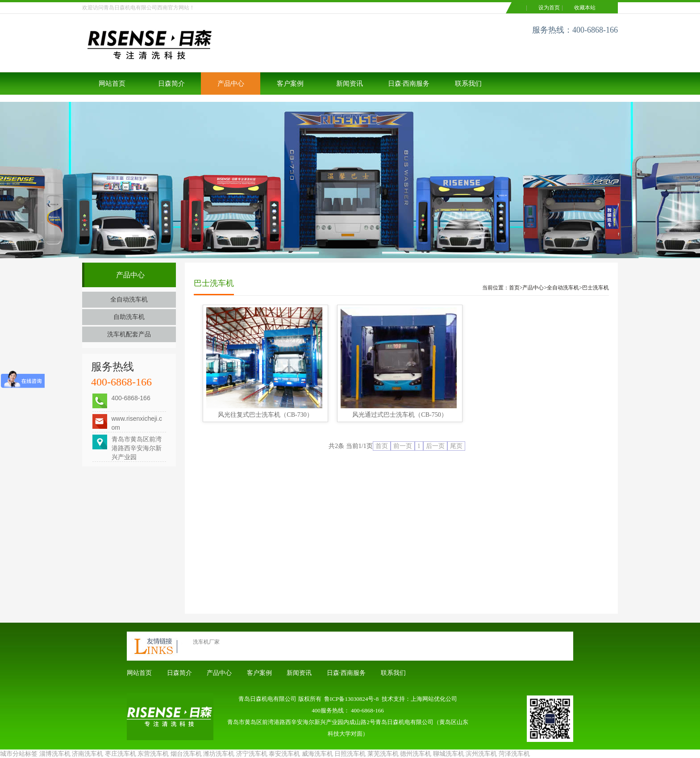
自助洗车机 (129, 317)
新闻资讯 (350, 84)
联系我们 (468, 84)
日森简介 (171, 84)
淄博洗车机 (55, 754)
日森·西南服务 (409, 84)
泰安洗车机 (284, 754)
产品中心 (231, 84)
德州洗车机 (416, 754)
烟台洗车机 (186, 754)
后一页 (435, 446)
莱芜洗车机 (383, 754)
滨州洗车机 (481, 754)
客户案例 (290, 84)
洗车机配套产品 (129, 334)
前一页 (403, 446)
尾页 (456, 446)
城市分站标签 (19, 754)
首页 (514, 288)
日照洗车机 (350, 754)
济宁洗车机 (252, 754)
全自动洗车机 (129, 299)
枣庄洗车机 (121, 754)
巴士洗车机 (596, 288)
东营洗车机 (153, 754)
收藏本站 (585, 8)
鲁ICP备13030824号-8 (351, 699)
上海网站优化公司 (434, 699)
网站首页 (112, 84)
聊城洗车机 (449, 754)
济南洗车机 (87, 754)
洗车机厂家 (206, 642)
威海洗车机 (317, 754)
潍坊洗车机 (219, 754)
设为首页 (549, 8)
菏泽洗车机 (514, 754)
